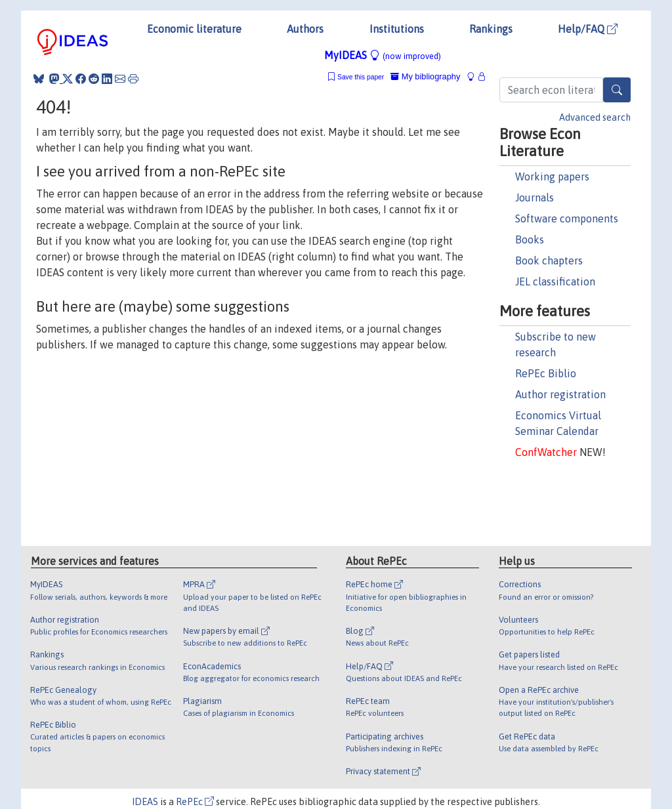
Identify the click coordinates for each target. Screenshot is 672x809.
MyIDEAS (383, 55)
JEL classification (555, 281)
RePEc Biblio (546, 373)
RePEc (195, 802)
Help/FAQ (588, 29)
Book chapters (549, 260)
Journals (535, 197)
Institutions (397, 29)
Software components (567, 218)
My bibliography (425, 76)
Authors (305, 29)
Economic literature (194, 29)
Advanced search (595, 117)
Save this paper (361, 77)
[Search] (617, 90)
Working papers (552, 176)
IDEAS (145, 802)
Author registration (560, 394)
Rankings (491, 29)
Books (530, 239)
